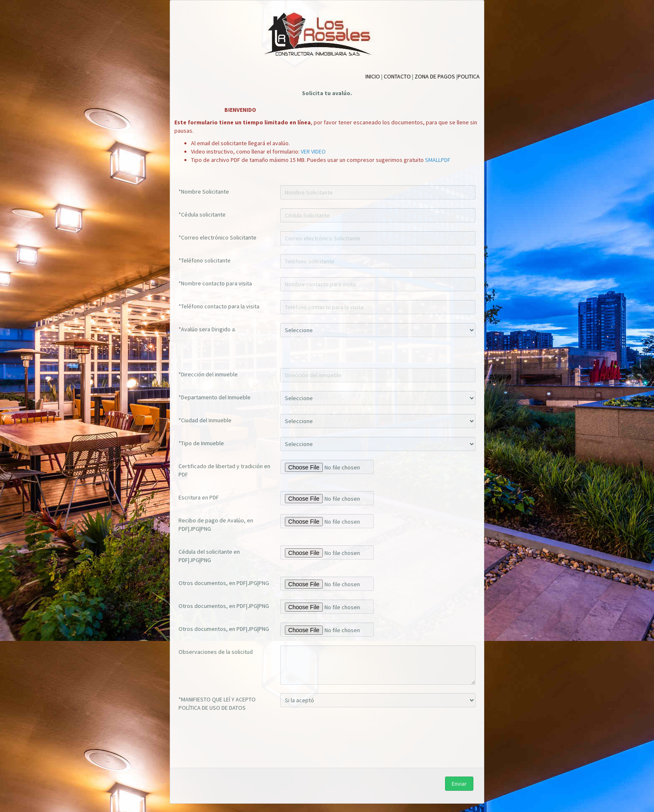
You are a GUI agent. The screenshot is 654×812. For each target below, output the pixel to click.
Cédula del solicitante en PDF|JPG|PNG (209, 556)
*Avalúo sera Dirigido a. (207, 329)
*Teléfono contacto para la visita (219, 306)
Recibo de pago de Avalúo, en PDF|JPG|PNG (216, 525)
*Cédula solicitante (202, 214)
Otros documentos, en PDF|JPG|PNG (224, 583)
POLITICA (469, 76)
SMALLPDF (438, 160)
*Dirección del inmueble (208, 374)
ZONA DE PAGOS (435, 76)
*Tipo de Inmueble (201, 443)
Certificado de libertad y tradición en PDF (224, 470)
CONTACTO (397, 76)
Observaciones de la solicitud (216, 652)
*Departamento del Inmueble (215, 397)
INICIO (373, 76)
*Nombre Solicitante (204, 192)
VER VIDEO (313, 151)
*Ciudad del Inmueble (205, 420)
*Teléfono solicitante (205, 260)
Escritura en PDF (199, 497)
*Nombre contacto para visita (215, 283)
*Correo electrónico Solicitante (218, 237)
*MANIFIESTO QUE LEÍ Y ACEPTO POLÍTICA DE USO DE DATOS (217, 704)
